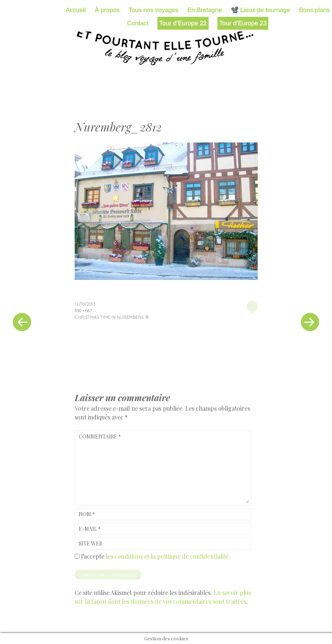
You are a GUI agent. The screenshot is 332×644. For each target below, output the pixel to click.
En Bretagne (205, 10)
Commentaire (100, 436)
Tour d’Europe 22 (183, 23)
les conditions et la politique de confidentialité (167, 556)
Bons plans (314, 10)
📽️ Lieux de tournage (261, 10)
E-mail (90, 529)
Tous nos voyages (153, 10)
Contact (138, 23)
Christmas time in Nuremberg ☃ (112, 317)
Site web (91, 543)
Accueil (76, 10)
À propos (107, 10)
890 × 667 (83, 310)
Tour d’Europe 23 (243, 23)
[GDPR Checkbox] (77, 556)
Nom (87, 514)
